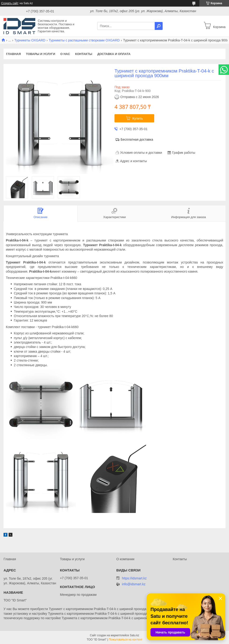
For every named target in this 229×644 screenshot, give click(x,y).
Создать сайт (10, 3)
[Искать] (159, 26)
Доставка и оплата (114, 54)
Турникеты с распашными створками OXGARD (84, 40)
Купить (138, 118)
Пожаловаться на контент (126, 640)
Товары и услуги (41, 54)
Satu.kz (134, 635)
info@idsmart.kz (134, 584)
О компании (125, 559)
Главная (13, 54)
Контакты (84, 54)
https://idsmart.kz (134, 578)
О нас (65, 54)
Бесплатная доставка (137, 139)
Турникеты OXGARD (30, 40)
